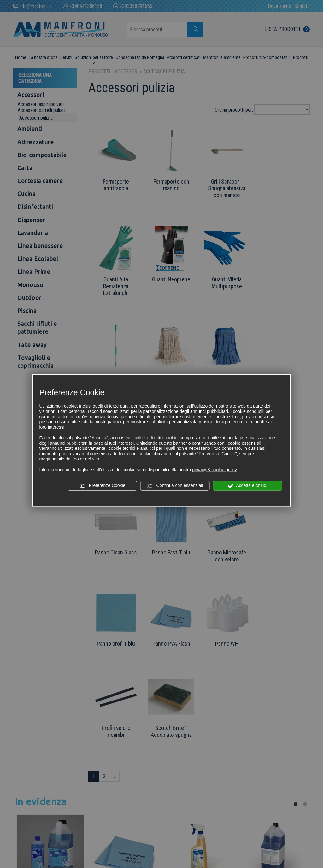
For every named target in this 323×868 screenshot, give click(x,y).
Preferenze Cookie (103, 486)
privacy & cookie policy (214, 469)
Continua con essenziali (175, 486)
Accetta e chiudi (247, 486)
